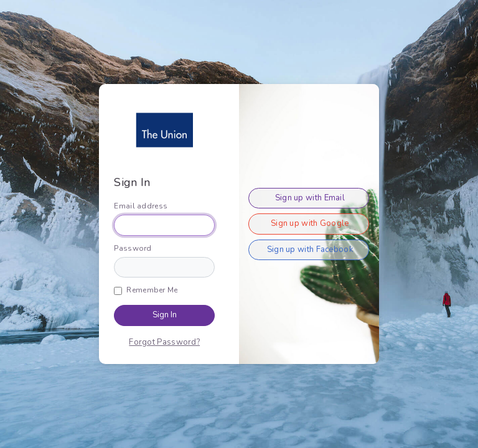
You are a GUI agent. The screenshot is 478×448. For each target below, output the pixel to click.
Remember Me (152, 290)
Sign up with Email (310, 198)
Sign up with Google (310, 223)
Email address (141, 206)
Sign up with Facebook (310, 250)
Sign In (165, 315)
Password (133, 248)
